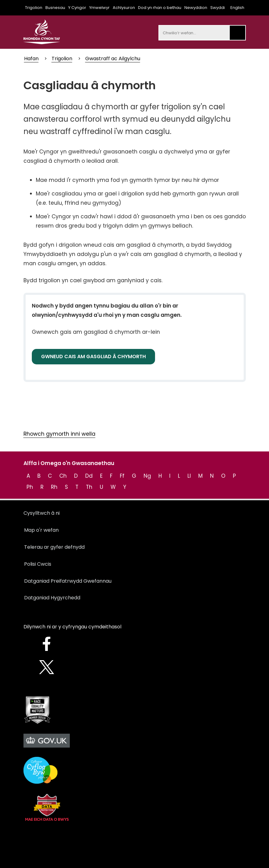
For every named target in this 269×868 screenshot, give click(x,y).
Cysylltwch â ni (42, 513)
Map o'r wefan (41, 530)
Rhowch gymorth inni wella (59, 434)
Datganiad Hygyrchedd (52, 598)
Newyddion (196, 8)
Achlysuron (124, 8)
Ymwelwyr (99, 8)
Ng (147, 476)
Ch (63, 476)
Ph (30, 487)
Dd (89, 476)
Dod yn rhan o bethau (160, 8)
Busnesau (55, 8)
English (237, 8)
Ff (122, 476)
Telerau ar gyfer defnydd (54, 547)
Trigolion (34, 8)
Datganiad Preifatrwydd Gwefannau (68, 581)
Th (89, 487)
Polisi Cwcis (38, 564)
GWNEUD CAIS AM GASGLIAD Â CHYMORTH (93, 356)
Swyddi (218, 8)
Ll (189, 476)
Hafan (31, 59)
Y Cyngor (77, 8)
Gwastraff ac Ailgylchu (113, 59)
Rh (54, 487)
